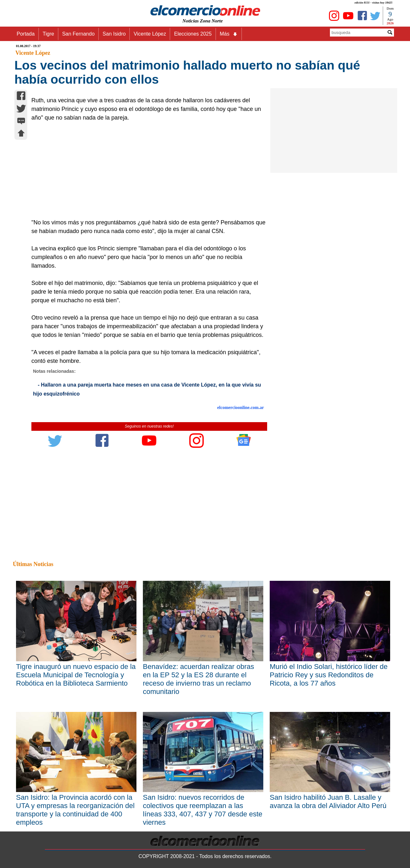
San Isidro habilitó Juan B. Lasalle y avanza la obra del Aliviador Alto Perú (328, 801)
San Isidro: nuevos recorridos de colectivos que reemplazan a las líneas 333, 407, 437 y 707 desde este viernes (203, 810)
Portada (26, 34)
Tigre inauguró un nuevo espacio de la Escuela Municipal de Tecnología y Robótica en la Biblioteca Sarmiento (76, 675)
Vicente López (150, 34)
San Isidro (114, 34)
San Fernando (78, 34)
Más (229, 34)
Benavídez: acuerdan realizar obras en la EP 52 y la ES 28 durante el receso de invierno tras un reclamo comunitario (198, 679)
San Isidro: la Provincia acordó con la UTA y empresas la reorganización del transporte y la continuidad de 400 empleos (75, 810)
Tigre (48, 34)
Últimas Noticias (33, 564)
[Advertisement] (146, 170)
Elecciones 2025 (193, 34)
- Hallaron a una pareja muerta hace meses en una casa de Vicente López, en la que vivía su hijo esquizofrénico (147, 389)
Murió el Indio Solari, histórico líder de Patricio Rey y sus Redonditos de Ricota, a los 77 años (329, 675)
